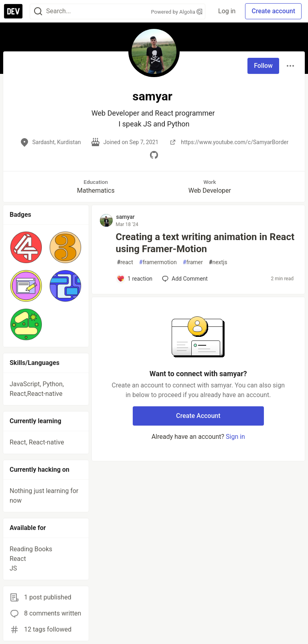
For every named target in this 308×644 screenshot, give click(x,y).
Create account (273, 11)
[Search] (38, 11)
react (125, 262)
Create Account (198, 416)
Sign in (235, 437)
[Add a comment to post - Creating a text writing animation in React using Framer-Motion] (135, 279)
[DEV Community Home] (13, 11)
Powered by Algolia (177, 12)
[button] (26, 247)
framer (193, 262)
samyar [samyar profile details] (126, 217)
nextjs (218, 262)
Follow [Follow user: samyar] (263, 66)
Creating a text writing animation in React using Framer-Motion (205, 243)
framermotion (158, 262)
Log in (227, 11)
